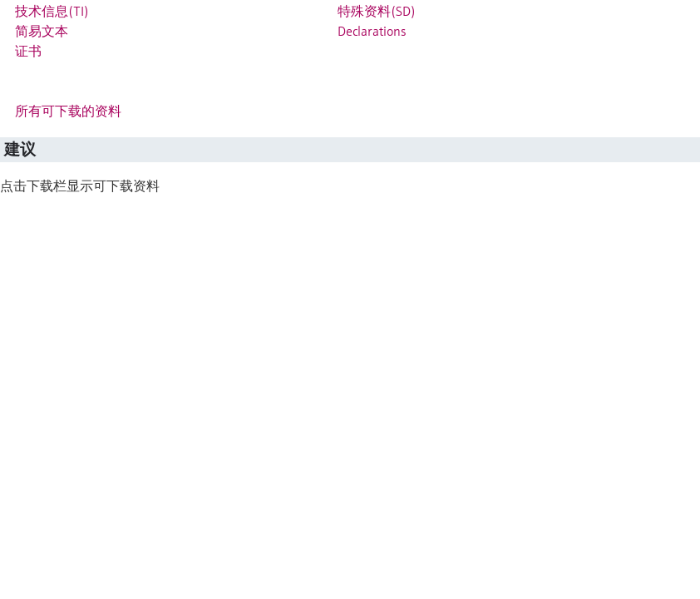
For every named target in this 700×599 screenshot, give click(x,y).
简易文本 (42, 31)
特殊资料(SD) (377, 11)
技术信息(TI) (52, 11)
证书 (28, 51)
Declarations (372, 31)
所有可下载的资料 (68, 111)
